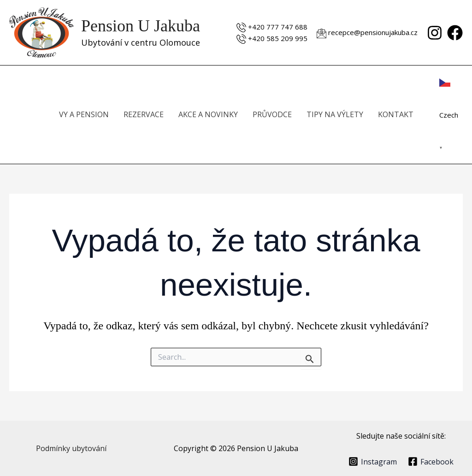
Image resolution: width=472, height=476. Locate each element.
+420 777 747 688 (278, 27)
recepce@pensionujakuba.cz (373, 32)
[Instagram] (435, 33)
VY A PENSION (84, 114)
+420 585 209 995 (278, 38)
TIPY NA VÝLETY (335, 114)
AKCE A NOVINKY (208, 114)
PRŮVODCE (272, 114)
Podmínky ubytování (71, 448)
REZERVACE (144, 114)
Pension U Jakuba (141, 26)
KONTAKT (396, 114)
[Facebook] (455, 33)
